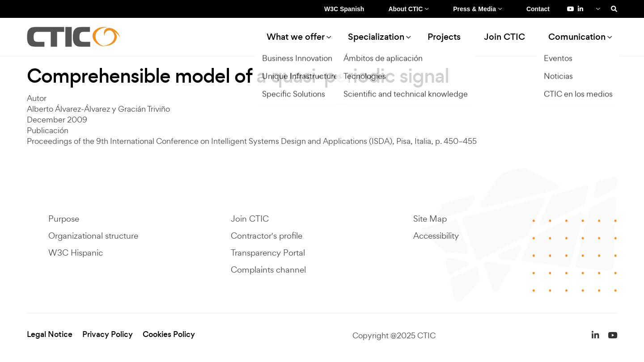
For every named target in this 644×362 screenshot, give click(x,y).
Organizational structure (93, 236)
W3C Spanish (344, 9)
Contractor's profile (267, 236)
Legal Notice (50, 335)
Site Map (430, 219)
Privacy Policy (108, 335)
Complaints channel (268, 269)
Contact (538, 9)
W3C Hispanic (76, 253)
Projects (444, 37)
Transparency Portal (268, 253)
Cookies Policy (169, 335)
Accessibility (436, 236)
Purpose (64, 219)
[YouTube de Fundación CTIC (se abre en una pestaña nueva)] (571, 9)
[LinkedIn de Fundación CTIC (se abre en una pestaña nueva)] (580, 9)
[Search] (614, 9)
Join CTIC (504, 37)
